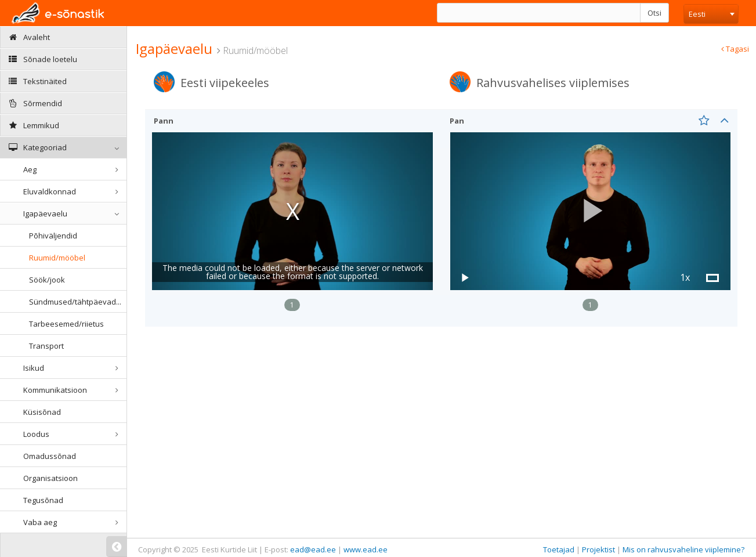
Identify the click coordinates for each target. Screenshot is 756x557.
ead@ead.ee (313, 549)
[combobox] (711, 14)
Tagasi (735, 49)
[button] (591, 211)
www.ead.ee (366, 549)
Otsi (654, 13)
